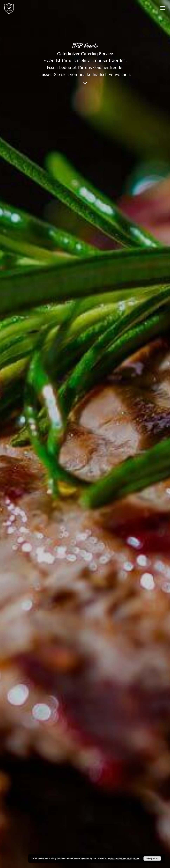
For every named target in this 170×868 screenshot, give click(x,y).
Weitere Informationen (129, 858)
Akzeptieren (152, 858)
